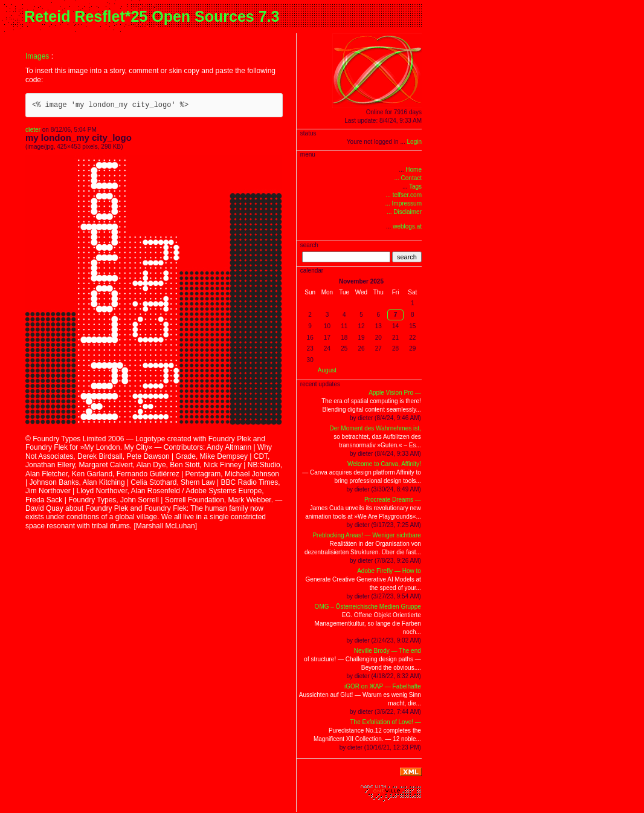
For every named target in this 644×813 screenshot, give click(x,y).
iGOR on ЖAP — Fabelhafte (383, 686)
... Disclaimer (404, 212)
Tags (415, 186)
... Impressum (403, 203)
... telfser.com (404, 195)
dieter (33, 130)
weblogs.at (407, 226)
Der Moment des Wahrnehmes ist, (375, 428)
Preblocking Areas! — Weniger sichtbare (366, 535)
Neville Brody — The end (388, 651)
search (407, 257)
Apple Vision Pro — (395, 393)
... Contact (408, 178)
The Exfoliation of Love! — (386, 722)
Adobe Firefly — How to (389, 571)
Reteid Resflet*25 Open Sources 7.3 (152, 16)
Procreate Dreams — (393, 500)
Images (37, 56)
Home (414, 170)
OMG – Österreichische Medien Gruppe (368, 607)
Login (414, 142)
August (327, 370)
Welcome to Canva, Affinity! (384, 464)
